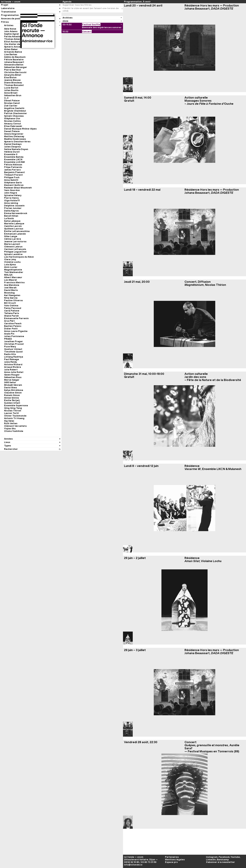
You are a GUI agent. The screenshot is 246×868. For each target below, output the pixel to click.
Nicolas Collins (12, 121)
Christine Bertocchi (15, 72)
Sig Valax (9, 421)
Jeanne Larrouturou (15, 241)
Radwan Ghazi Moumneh (18, 188)
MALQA (8, 275)
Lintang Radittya (14, 357)
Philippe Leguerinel (15, 252)
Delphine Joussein (14, 206)
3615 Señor (10, 382)
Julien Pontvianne (14, 336)
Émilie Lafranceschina (17, 231)
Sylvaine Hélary (13, 195)
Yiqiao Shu (10, 429)
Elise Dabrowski (13, 126)
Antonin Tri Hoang (14, 418)
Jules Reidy (11, 362)
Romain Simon (12, 395)
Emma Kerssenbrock (16, 213)
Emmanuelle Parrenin (16, 318)
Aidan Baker (11, 49)
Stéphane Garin (13, 183)
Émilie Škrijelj (12, 400)
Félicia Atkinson (13, 165)
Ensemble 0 (11, 154)
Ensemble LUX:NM (14, 162)
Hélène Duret (12, 152)
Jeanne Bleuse (12, 80)
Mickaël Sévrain (13, 385)
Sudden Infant (12, 403)
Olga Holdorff (12, 200)
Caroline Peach (13, 323)
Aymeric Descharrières (17, 142)
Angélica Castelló (14, 108)
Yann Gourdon (12, 190)
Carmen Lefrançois (15, 249)
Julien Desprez (12, 147)
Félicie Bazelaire (14, 60)
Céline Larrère (13, 239)
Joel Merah (10, 288)
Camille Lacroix (13, 226)
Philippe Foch (12, 177)
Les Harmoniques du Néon (19, 257)
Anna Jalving (11, 203)
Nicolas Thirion (13, 411)
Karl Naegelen (12, 295)
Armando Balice (13, 52)
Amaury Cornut (13, 124)
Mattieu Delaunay (14, 136)
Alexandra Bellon (14, 65)
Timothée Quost (13, 352)
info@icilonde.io (133, 865)
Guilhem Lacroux (14, 229)
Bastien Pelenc (13, 326)
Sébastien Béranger (16, 67)
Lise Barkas (11, 54)
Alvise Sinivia (11, 398)
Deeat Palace (12, 101)
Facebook (224, 857)
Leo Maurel (11, 280)
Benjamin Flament (14, 172)
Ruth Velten (11, 423)
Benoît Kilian (11, 216)
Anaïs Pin (9, 334)
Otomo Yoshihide (14, 431)
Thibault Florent (13, 175)
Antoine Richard (13, 364)
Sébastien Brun (13, 95)
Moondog (9, 293)
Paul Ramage (12, 359)
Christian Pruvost (14, 344)
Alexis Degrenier (14, 134)
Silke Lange (11, 236)
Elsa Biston (10, 77)
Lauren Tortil (11, 413)
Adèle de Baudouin (15, 57)
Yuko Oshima (11, 306)
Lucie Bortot (11, 88)
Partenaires (172, 857)
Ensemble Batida (14, 157)
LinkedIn (211, 860)
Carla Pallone (12, 311)
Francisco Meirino (14, 282)
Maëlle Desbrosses (15, 139)
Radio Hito (10, 354)
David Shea (10, 388)
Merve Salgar (12, 380)
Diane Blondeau (13, 83)
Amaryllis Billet (13, 75)
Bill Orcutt (10, 303)
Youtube (235, 857)
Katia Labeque (12, 221)
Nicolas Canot (12, 103)
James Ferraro (12, 170)
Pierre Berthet (13, 70)
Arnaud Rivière (13, 367)
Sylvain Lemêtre (13, 254)
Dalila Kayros (11, 211)
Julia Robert (11, 370)
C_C (6, 98)
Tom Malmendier (14, 272)
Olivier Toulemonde (15, 416)
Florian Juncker (13, 208)
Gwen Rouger (12, 375)
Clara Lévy (10, 259)
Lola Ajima (10, 265)
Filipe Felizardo (13, 167)
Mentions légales (175, 860)
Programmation (133, 2)
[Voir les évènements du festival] (121, 25)
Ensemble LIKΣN (13, 159)
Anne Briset (11, 93)
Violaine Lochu (12, 262)
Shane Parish (11, 316)
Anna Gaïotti (11, 180)
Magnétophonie (13, 270)
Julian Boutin (11, 90)
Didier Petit (11, 329)
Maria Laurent (12, 244)
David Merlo (11, 290)
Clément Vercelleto (15, 426)
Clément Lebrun (13, 247)
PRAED (8, 339)
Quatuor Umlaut (13, 349)
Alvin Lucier (11, 267)
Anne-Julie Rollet (14, 372)
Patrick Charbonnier (16, 113)
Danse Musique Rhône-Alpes (20, 129)
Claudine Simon (13, 393)
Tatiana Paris (12, 313)
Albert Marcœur (13, 277)
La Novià (9, 218)
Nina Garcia (11, 298)
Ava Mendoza (12, 285)
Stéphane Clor (12, 118)
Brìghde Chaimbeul (15, 111)
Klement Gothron (14, 185)
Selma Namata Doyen (16, 149)
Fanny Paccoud (13, 308)
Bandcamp (223, 860)
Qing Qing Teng (13, 408)
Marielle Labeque (14, 224)
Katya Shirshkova (14, 390)
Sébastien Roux (13, 377)
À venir (147, 2)
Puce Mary (10, 347)
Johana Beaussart (14, 62)
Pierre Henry (11, 198)
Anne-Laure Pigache (16, 331)
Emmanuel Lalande (15, 234)
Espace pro (171, 862)
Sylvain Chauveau (14, 116)
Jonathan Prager (13, 341)
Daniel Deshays (13, 144)
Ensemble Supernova (16, 405)
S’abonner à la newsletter (220, 862)
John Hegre (11, 193)
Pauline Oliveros (13, 300)
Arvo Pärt (9, 321)
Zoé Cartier (11, 106)
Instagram (212, 857)
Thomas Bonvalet (14, 85)
